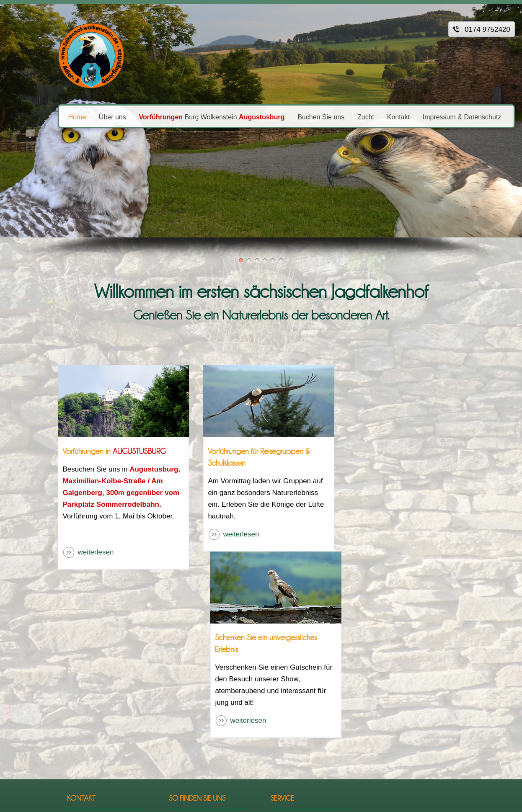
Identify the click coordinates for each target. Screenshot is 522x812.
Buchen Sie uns (292, 117)
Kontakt (370, 117)
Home (49, 117)
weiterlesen (67, 552)
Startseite (288, 651)
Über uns (84, 117)
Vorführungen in (86, 451)
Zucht (337, 117)
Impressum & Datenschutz (434, 117)
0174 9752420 (83, 694)
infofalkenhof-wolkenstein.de (82, 706)
